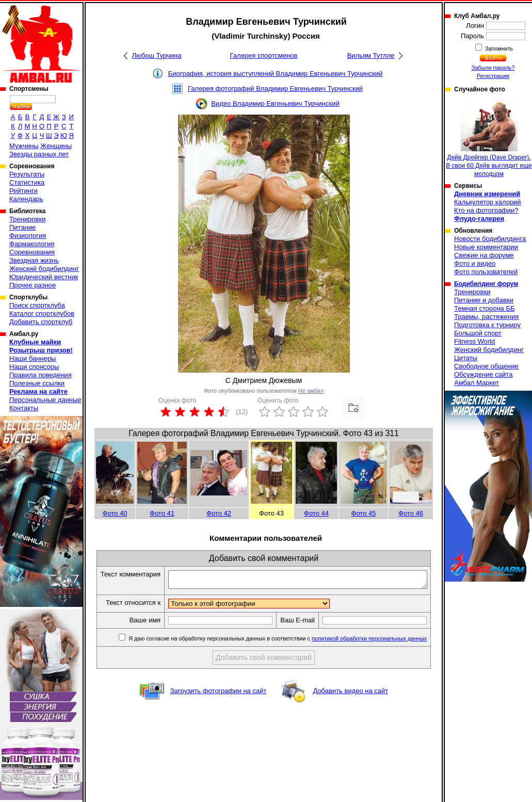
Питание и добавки (484, 300)
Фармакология (32, 244)
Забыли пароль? (493, 68)
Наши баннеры (33, 358)
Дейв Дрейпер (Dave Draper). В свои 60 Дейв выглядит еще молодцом (489, 138)
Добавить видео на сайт (350, 709)
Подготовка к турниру (487, 325)
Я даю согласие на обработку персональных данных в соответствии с (279, 656)
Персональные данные (45, 400)
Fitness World (474, 341)
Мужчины (24, 146)
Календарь (26, 199)
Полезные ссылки (37, 383)
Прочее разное (33, 285)
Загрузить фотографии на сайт (219, 709)
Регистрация (493, 76)
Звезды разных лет (39, 154)
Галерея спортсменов (264, 55)
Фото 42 (219, 513)
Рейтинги (23, 191)
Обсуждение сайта (483, 374)
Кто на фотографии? (486, 210)
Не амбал (311, 391)
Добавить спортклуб (41, 322)
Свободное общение (486, 366)
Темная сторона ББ (485, 308)
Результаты (27, 174)
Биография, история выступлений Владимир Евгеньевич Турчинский (276, 74)
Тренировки (27, 219)
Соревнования (32, 252)
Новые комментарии (486, 247)
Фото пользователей (486, 272)
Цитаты (466, 358)
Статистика (27, 182)
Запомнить (498, 49)
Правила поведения (41, 375)
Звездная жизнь (34, 260)
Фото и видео (475, 263)
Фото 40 (115, 513)
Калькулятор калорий (488, 202)
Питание (22, 227)
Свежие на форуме (484, 255)
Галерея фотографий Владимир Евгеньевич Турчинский (275, 89)
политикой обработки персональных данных (372, 656)
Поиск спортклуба (37, 305)
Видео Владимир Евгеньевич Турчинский (275, 103)
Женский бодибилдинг (44, 269)
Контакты (24, 408)
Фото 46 (411, 513)
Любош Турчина (157, 55)
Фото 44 (316, 513)
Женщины (56, 146)
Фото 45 (364, 513)
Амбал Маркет (477, 383)
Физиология (28, 236)
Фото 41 (162, 513)
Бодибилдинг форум (486, 284)
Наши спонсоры (34, 367)
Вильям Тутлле (371, 55)
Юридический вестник (44, 277)
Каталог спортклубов (42, 314)
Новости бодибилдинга (490, 239)
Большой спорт (478, 333)
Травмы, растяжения (486, 317)
